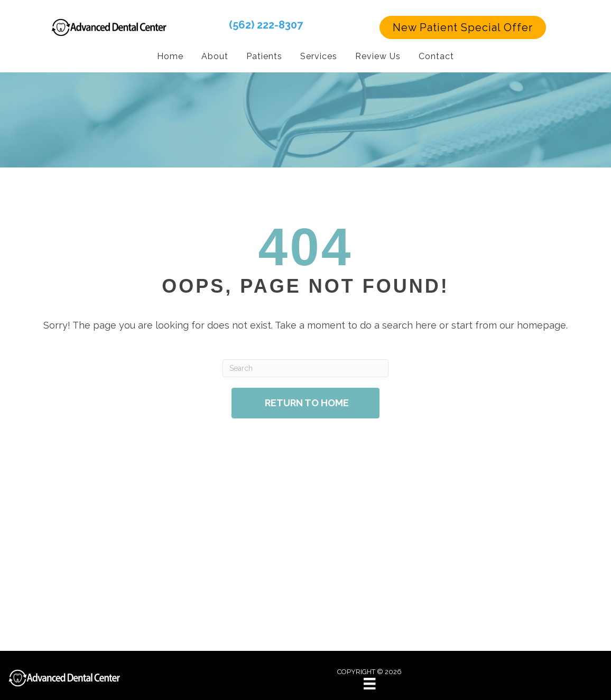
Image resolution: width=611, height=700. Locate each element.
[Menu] (369, 684)
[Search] (305, 368)
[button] (463, 27)
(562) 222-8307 (266, 25)
